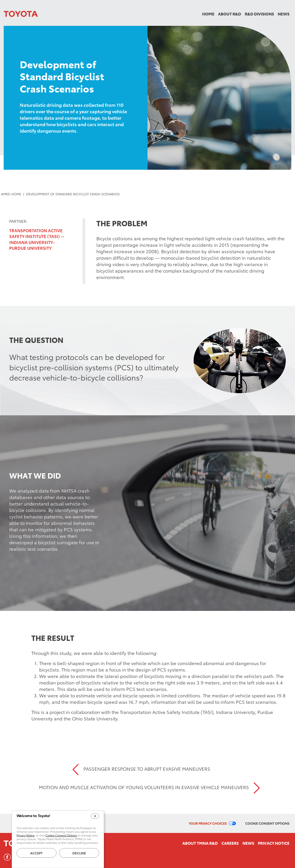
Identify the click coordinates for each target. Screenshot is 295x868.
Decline (79, 853)
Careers (230, 843)
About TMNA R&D (200, 843)
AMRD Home (11, 194)
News (284, 14)
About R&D (230, 14)
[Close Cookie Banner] (95, 816)
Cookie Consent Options (267, 823)
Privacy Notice (274, 843)
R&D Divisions (259, 14)
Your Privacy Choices (208, 823)
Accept (36, 853)
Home (208, 14)
